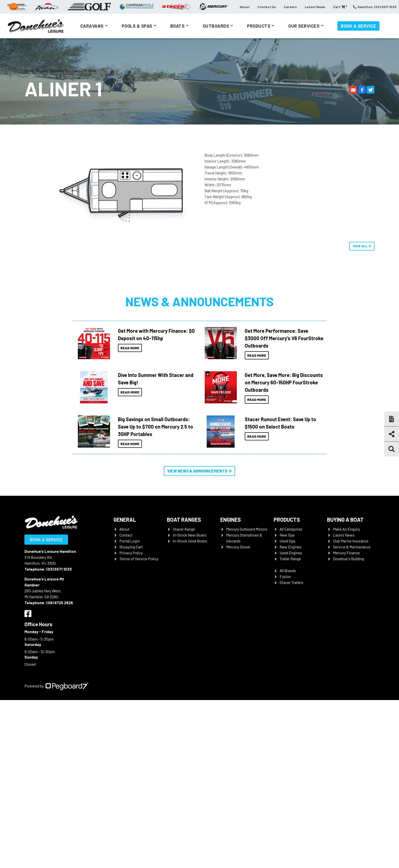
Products (259, 26)
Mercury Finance (346, 553)
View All (362, 246)
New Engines (290, 547)
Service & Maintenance (352, 547)
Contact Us (267, 7)
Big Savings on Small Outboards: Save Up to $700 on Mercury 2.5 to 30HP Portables (155, 427)
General (125, 519)
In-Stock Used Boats (190, 541)
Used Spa (287, 541)
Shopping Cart (131, 547)
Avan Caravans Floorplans (61, 71)
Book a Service (358, 26)
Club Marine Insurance (351, 541)
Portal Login (130, 541)
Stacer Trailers (291, 582)
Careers (290, 7)
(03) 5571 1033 (59, 569)
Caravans (92, 26)
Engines (231, 519)
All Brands (288, 570)
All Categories (291, 529)
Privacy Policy (131, 553)
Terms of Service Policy (139, 559)
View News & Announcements (199, 471)
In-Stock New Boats (190, 535)
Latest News (315, 7)
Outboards (216, 26)
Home (29, 71)
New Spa (287, 535)
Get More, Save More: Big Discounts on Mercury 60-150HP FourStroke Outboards (284, 382)
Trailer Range (290, 559)
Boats (177, 26)
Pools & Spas (137, 26)
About (245, 7)
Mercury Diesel (238, 547)
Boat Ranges (184, 519)
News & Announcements (199, 301)
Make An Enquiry (346, 529)
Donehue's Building (349, 559)
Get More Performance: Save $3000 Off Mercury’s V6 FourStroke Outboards (284, 338)
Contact (126, 535)
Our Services (304, 26)
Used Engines (291, 553)
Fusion (285, 576)
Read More (130, 348)
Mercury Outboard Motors (247, 529)
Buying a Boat (345, 519)
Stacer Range (184, 529)
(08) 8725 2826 (60, 603)
